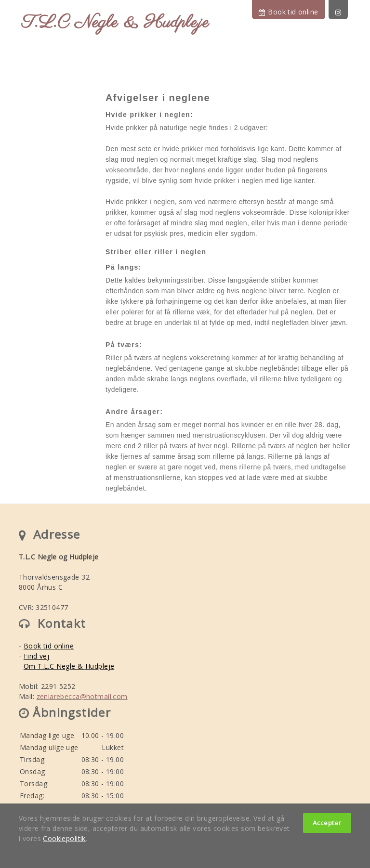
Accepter (327, 823)
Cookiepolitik (64, 838)
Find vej (36, 656)
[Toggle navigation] (344, 65)
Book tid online (288, 12)
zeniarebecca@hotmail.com (82, 696)
